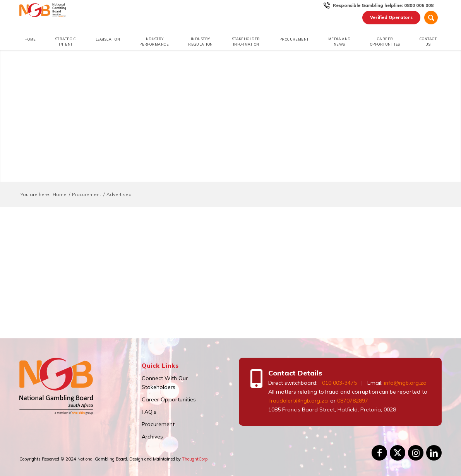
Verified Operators (391, 17)
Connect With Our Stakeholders (165, 383)
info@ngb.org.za (405, 383)
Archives (152, 437)
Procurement (158, 424)
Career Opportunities (169, 399)
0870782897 (353, 401)
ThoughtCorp (195, 459)
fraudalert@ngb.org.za (298, 401)
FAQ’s (149, 412)
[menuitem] (383, 5)
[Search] (431, 18)
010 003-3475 (339, 383)
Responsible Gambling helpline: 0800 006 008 (383, 5)
